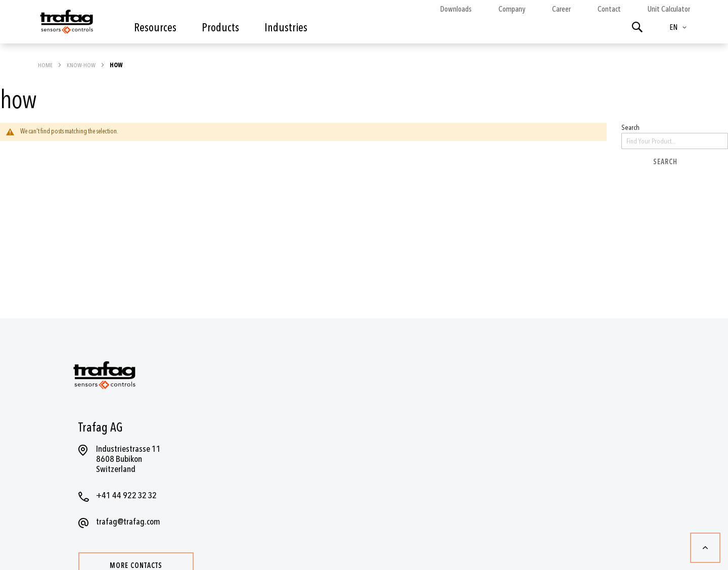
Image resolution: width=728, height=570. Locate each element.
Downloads (456, 9)
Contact (609, 9)
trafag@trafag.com (128, 522)
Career (561, 9)
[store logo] (66, 24)
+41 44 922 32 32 (126, 495)
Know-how (82, 65)
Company (512, 9)
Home (46, 65)
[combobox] (675, 141)
